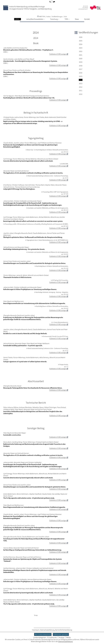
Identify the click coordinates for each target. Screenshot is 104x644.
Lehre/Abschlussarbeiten (35, 19)
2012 (81, 87)
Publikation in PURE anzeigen (58, 54)
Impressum (36, 630)
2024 (81, 44)
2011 (81, 91)
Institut (18, 19)
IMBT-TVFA (41, 17)
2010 (81, 94)
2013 (81, 83)
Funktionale (52, 637)
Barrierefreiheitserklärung (64, 630)
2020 (81, 59)
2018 (81, 66)
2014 (65, 17)
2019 (81, 62)
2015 (81, 76)
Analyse (61, 637)
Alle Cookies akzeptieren (43, 634)
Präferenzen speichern (61, 634)
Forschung (55, 19)
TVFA (67, 19)
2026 (81, 37)
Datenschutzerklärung (47, 630)
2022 (81, 51)
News (77, 19)
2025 (81, 41)
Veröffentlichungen (57, 17)
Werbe (68, 637)
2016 (81, 73)
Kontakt (87, 19)
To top (36, 615)
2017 (81, 69)
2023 (81, 48)
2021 (81, 55)
